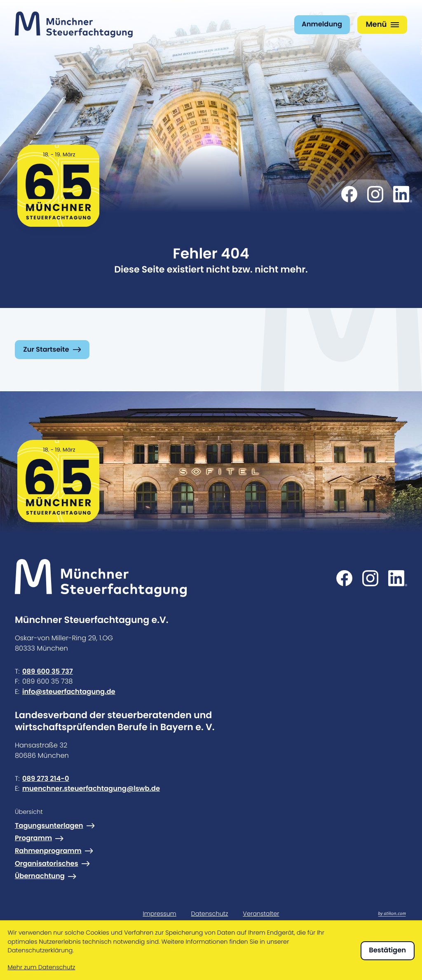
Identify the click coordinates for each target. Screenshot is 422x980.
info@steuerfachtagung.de (69, 692)
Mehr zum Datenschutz (41, 968)
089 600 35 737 (48, 671)
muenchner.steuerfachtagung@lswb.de (91, 788)
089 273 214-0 (46, 779)
